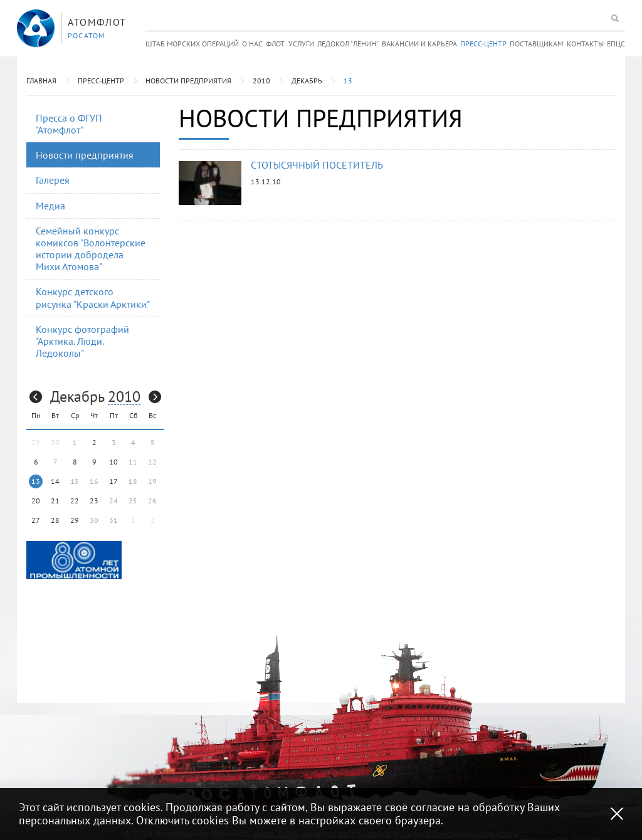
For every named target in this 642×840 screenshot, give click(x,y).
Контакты (585, 44)
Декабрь (307, 81)
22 (75, 501)
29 (75, 520)
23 (94, 501)
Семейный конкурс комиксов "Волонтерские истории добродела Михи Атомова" (91, 249)
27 (36, 520)
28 (55, 520)
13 (348, 81)
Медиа (50, 206)
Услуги (301, 44)
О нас (252, 44)
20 (36, 501)
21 (55, 501)
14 (55, 481)
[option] (74, 560)
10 (113, 462)
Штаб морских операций (192, 44)
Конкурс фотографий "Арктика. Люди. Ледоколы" (82, 341)
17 (113, 481)
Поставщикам (536, 44)
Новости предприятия (188, 81)
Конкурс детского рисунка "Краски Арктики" (93, 297)
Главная (41, 81)
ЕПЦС (616, 44)
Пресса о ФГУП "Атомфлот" (69, 124)
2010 (261, 81)
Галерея (53, 180)
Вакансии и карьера (419, 44)
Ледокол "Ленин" (348, 44)
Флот (275, 44)
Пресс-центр (483, 44)
